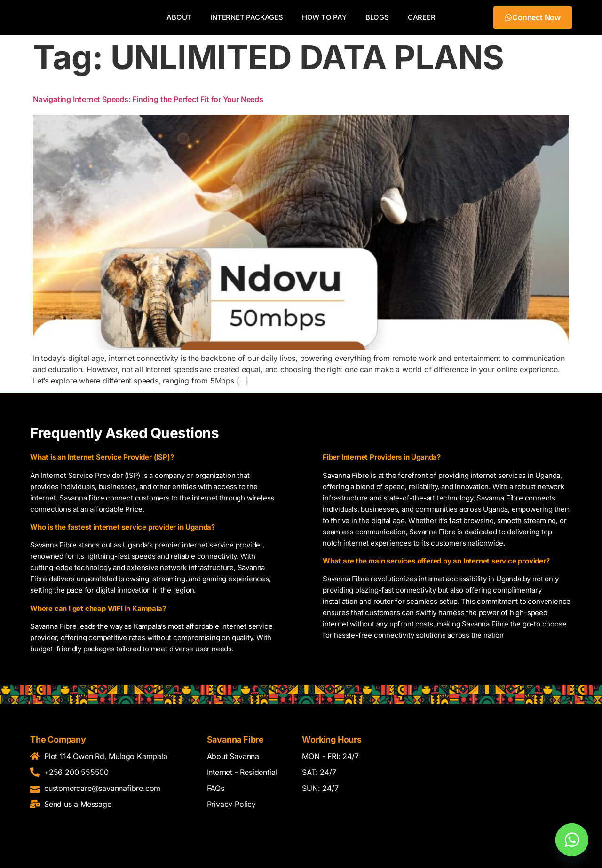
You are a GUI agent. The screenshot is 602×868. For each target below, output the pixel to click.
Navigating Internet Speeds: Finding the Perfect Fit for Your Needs (148, 104)
